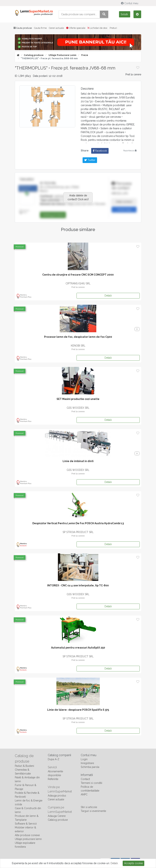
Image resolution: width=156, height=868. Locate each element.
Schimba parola (90, 767)
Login (84, 759)
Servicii (52, 767)
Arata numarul (124, 202)
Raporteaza (130, 151)
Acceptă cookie (133, 863)
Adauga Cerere (57, 816)
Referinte (53, 779)
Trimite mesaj (124, 210)
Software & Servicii (26, 824)
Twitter (90, 160)
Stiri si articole (89, 807)
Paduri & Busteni (24, 766)
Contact (85, 779)
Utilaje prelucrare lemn (62, 55)
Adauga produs (57, 796)
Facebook (100, 151)
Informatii (87, 775)
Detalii (108, 296)
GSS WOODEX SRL (78, 408)
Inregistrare (87, 763)
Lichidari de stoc (97, 28)
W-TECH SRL (48, 183)
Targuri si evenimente (93, 811)
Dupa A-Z (54, 759)
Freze (84, 55)
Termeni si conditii (91, 783)
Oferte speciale (76, 28)
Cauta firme (40, 28)
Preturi (113, 28)
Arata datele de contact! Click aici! (78, 197)
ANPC (84, 794)
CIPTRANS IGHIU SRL (78, 283)
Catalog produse (34, 55)
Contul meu (130, 3)
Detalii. (114, 863)
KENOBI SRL (78, 346)
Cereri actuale (56, 28)
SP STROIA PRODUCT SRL (78, 532)
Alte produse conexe (27, 835)
